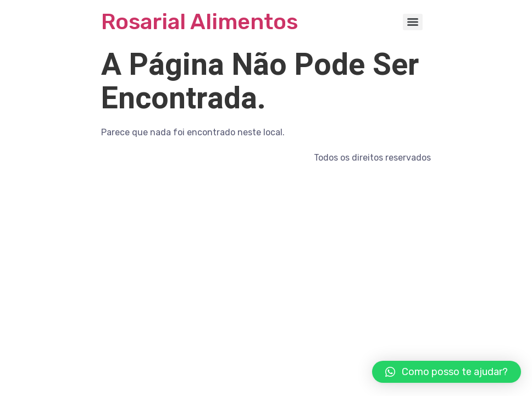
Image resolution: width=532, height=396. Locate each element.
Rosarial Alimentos (199, 22)
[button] (447, 372)
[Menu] (413, 22)
